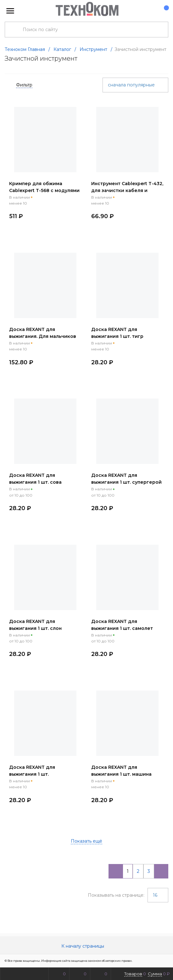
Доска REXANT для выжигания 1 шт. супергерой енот (126, 482)
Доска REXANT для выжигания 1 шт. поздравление (32, 774)
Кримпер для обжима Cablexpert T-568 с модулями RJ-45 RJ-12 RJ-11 (44, 190)
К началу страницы (87, 946)
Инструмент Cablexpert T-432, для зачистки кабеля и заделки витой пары (127, 190)
